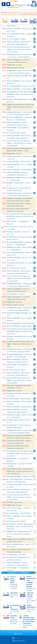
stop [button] (8, 4)
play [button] (4, 4)
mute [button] (29, 5)
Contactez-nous (20, 638)
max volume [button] (36, 5)
